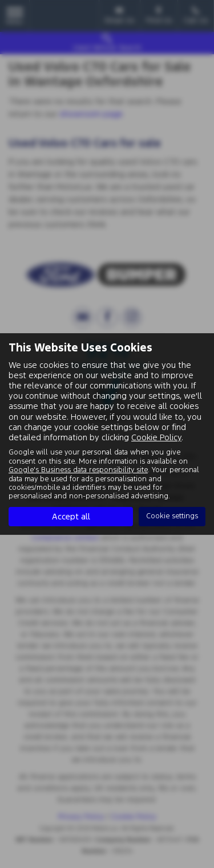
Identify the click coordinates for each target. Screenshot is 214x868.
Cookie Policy (156, 437)
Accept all (71, 516)
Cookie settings (172, 516)
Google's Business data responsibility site (78, 470)
